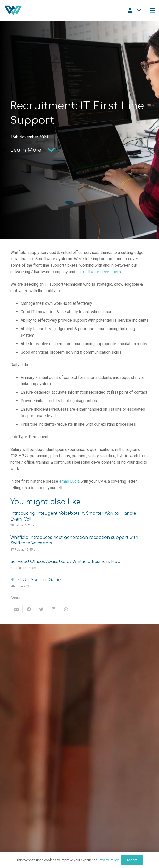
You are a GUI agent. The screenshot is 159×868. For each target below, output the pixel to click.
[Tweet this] (41, 609)
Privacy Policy (109, 860)
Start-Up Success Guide (36, 580)
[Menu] (152, 10)
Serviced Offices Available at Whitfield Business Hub (65, 562)
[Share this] (29, 609)
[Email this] (16, 609)
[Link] (13, 10)
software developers (102, 272)
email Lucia (69, 481)
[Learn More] (26, 150)
